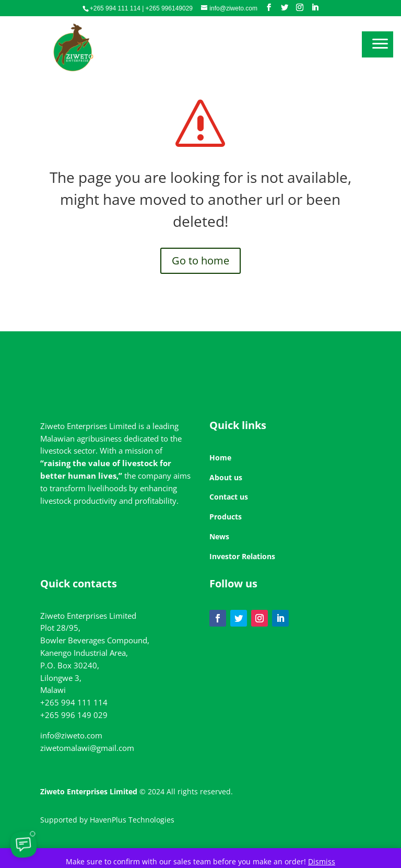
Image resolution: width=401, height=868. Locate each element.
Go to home (200, 261)
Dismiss (322, 861)
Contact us (229, 497)
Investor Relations (242, 556)
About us (226, 477)
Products (226, 517)
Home (220, 458)
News (219, 536)
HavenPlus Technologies (132, 820)
